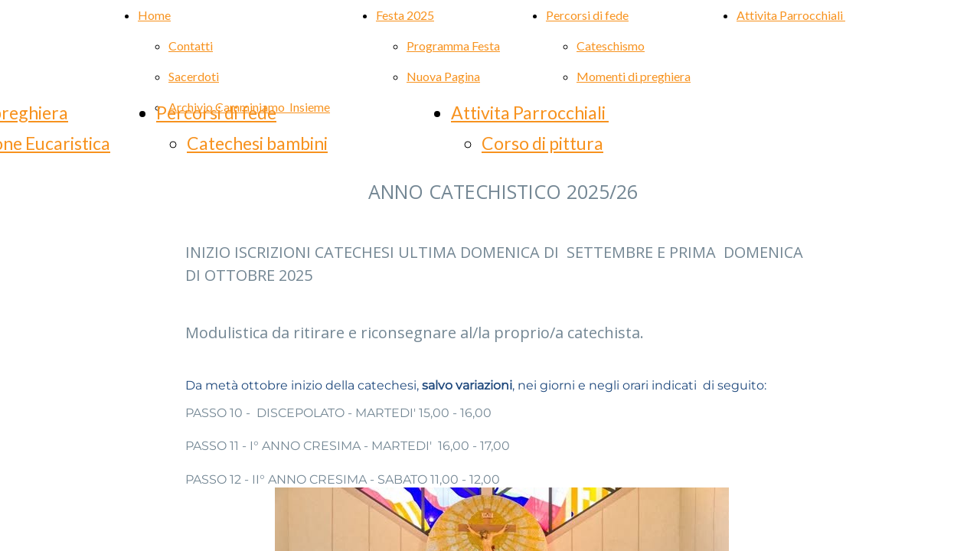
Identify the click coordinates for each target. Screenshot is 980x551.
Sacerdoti (194, 76)
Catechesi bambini (257, 143)
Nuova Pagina (443, 76)
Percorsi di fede (216, 112)
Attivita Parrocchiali (791, 15)
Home (154, 15)
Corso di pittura (542, 143)
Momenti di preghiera (634, 76)
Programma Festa (453, 46)
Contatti (191, 46)
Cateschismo (611, 46)
